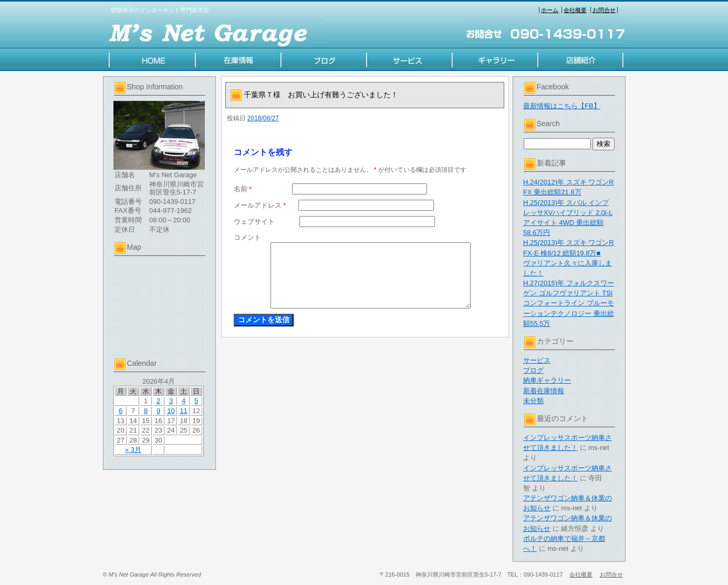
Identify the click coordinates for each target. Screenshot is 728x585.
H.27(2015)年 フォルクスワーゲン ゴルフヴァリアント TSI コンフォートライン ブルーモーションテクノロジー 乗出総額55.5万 (569, 303)
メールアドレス (260, 205)
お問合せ (604, 10)
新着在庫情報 (544, 391)
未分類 (533, 401)
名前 (243, 189)
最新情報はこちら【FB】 (562, 106)
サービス (537, 360)
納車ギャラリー (547, 380)
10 (171, 411)
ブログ (533, 370)
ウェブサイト (254, 222)
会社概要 (575, 10)
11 (183, 411)
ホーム (550, 10)
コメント (247, 237)
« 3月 (133, 450)
